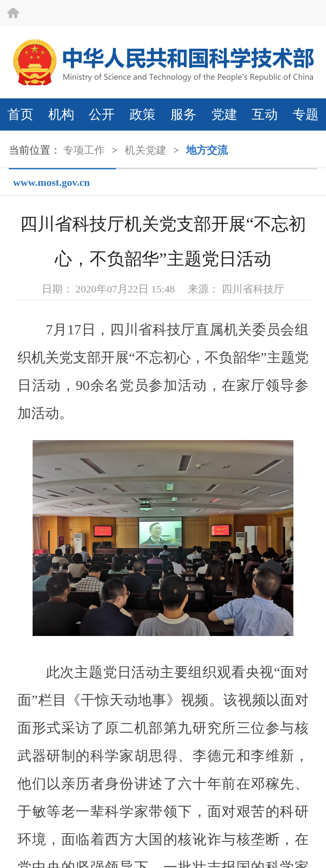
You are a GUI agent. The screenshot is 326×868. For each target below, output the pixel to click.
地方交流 (207, 150)
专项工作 (84, 150)
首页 (20, 114)
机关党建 (146, 150)
